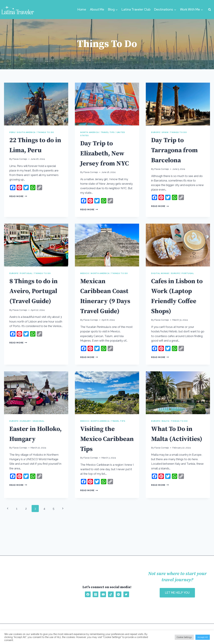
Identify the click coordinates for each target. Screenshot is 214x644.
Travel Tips (108, 132)
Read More (18, 196)
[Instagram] (95, 594)
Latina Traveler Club (136, 9)
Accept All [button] (203, 637)
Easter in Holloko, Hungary (25, 459)
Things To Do (46, 132)
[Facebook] (88, 594)
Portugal (26, 283)
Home (82, 9)
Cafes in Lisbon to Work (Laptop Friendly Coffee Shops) (178, 311)
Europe (156, 132)
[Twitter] (126, 594)
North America (90, 132)
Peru (12, 132)
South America (26, 132)
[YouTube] (103, 594)
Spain (165, 132)
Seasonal (38, 441)
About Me (97, 9)
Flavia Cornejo (20, 159)
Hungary (25, 441)
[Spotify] (119, 594)
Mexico (85, 283)
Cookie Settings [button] (184, 637)
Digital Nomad (160, 283)
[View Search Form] (209, 10)
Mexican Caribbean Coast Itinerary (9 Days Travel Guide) (107, 311)
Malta (165, 441)
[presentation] (36, 104)
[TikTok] (111, 594)
